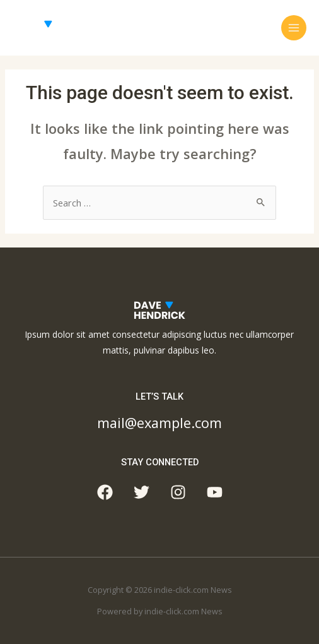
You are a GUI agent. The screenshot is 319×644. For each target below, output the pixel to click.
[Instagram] (178, 492)
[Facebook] (105, 492)
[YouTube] (215, 492)
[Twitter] (142, 492)
